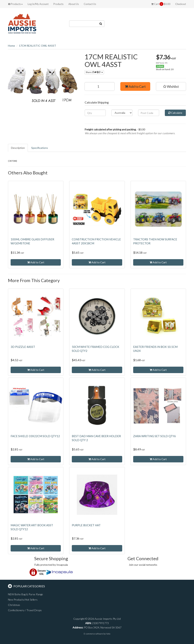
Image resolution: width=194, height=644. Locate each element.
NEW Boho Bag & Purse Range (25, 594)
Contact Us (90, 4)
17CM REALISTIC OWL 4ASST (38, 46)
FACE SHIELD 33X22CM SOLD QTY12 (35, 436)
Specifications (40, 148)
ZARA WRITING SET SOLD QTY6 (154, 436)
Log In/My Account (38, 4)
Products (15, 4)
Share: (94, 72)
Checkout (181, 4)
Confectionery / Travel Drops (25, 610)
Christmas (14, 605)
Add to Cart (135, 86)
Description (18, 148)
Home (11, 46)
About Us (74, 4)
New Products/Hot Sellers (23, 600)
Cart (161, 4)
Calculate (175, 113)
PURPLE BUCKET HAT (86, 525)
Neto (108, 634)
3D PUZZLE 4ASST (23, 347)
